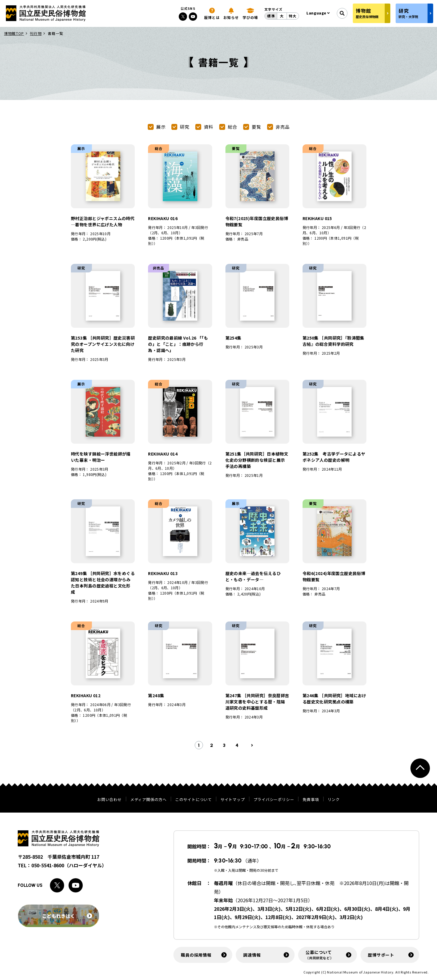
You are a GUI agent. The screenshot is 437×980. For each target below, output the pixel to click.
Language (316, 13)
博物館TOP (14, 33)
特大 (293, 16)
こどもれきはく (67, 916)
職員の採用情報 (196, 955)
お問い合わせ (109, 799)
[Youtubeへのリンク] (193, 17)
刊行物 (36, 33)
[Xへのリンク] (183, 17)
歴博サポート (381, 955)
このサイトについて (194, 799)
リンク (334, 799)
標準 (271, 16)
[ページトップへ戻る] (420, 768)
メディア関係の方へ (148, 799)
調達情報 (252, 955)
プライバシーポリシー (274, 799)
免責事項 (311, 799)
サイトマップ (233, 799)
